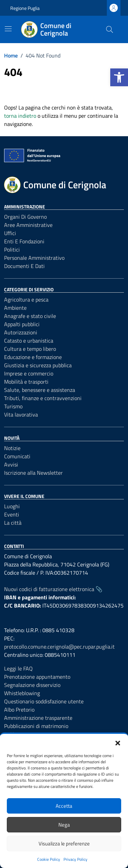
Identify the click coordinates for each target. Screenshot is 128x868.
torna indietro (20, 116)
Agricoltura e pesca (26, 299)
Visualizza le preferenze (64, 844)
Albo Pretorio (19, 710)
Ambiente (15, 308)
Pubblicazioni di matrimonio (36, 726)
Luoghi (12, 506)
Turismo (13, 406)
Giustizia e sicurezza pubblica (38, 365)
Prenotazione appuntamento (37, 677)
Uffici (10, 233)
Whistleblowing (22, 693)
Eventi (12, 514)
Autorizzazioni (21, 332)
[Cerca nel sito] (110, 29)
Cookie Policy (49, 859)
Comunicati (17, 456)
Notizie (12, 448)
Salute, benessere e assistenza (40, 390)
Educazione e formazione (33, 357)
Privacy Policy (75, 859)
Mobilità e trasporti (26, 382)
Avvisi (11, 464)
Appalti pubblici (22, 324)
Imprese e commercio (29, 373)
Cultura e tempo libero (30, 349)
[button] (119, 77)
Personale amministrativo (34, 258)
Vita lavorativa (21, 414)
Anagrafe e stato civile (30, 316)
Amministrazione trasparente (38, 718)
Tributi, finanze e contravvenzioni (43, 398)
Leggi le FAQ (18, 668)
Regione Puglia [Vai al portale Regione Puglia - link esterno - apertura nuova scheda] (25, 8)
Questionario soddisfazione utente (44, 701)
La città (13, 523)
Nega (64, 825)
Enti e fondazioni (24, 241)
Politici (12, 250)
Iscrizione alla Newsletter (33, 473)
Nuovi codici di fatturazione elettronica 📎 (53, 589)
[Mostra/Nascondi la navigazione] (8, 29)
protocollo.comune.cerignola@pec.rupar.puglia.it (59, 647)
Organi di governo (25, 217)
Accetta (64, 806)
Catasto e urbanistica (29, 341)
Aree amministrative (28, 225)
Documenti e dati (24, 266)
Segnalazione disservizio (32, 685)
